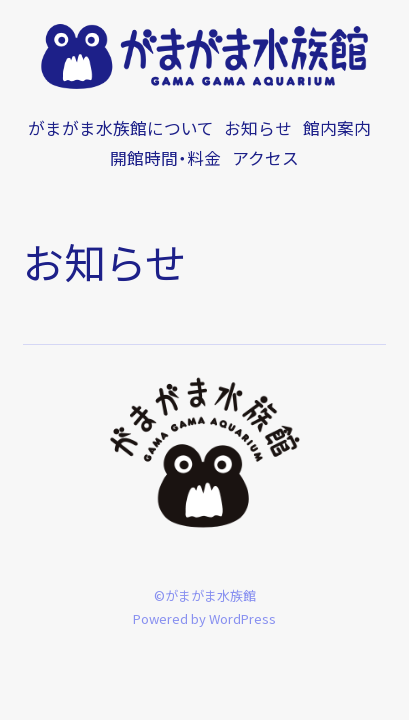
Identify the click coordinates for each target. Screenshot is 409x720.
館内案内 (337, 128)
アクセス (265, 158)
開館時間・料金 (165, 158)
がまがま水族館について (121, 128)
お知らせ (258, 128)
